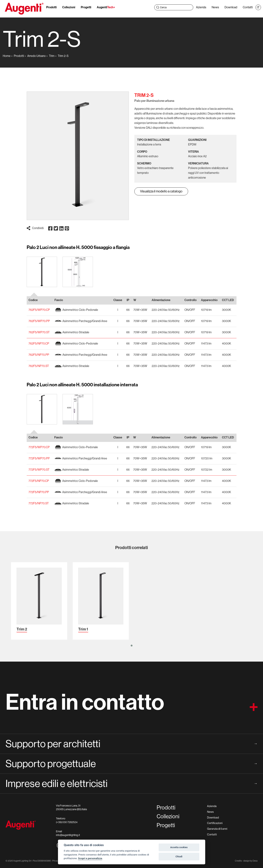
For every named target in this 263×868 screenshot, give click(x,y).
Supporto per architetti (131, 744)
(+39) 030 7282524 (67, 822)
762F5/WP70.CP (39, 310)
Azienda (200, 7)
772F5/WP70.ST (39, 470)
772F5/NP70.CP (39, 481)
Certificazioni (215, 823)
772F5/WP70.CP (39, 447)
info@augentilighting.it (68, 835)
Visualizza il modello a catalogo (161, 191)
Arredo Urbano (36, 56)
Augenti (107, 7)
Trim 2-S (63, 56)
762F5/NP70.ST (39, 366)
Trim (52, 56)
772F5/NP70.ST (39, 503)
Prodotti (52, 7)
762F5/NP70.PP (39, 355)
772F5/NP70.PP (39, 492)
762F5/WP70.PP (39, 321)
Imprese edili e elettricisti (131, 784)
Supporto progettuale (131, 764)
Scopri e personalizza (90, 858)
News (215, 7)
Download (230, 7)
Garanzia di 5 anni (217, 829)
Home (7, 56)
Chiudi (179, 856)
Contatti (247, 7)
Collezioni (69, 7)
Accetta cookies (179, 847)
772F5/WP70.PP (39, 458)
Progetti (87, 7)
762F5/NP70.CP (39, 343)
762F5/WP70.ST (39, 332)
